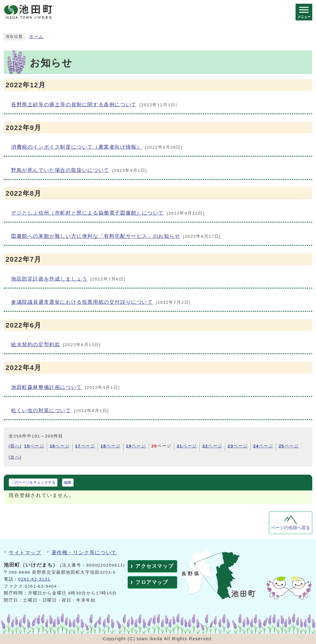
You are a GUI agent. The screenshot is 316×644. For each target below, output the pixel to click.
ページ (34, 446)
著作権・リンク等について (84, 553)
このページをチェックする (33, 482)
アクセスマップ (154, 566)
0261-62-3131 (34, 579)
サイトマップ (25, 553)
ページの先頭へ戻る (291, 528)
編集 (68, 482)
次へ (15, 457)
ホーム (36, 37)
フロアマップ (152, 582)
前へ (15, 446)
